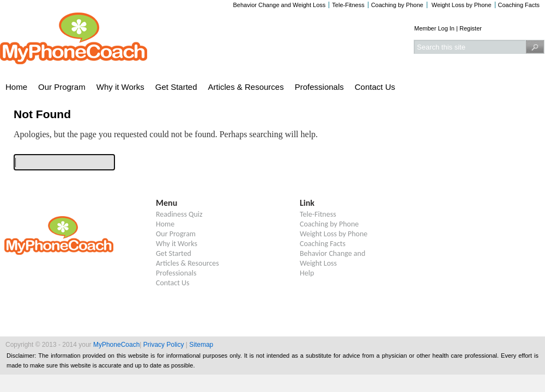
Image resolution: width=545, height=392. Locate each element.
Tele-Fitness (348, 5)
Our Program (62, 87)
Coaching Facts (519, 5)
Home (16, 87)
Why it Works (120, 87)
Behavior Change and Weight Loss (280, 5)
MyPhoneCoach (116, 345)
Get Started (176, 87)
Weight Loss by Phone (461, 5)
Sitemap (201, 345)
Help (307, 273)
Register (471, 28)
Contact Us (375, 87)
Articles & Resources (246, 87)
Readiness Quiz (179, 214)
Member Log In (434, 28)
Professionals (319, 87)
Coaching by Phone (397, 5)
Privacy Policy (164, 345)
